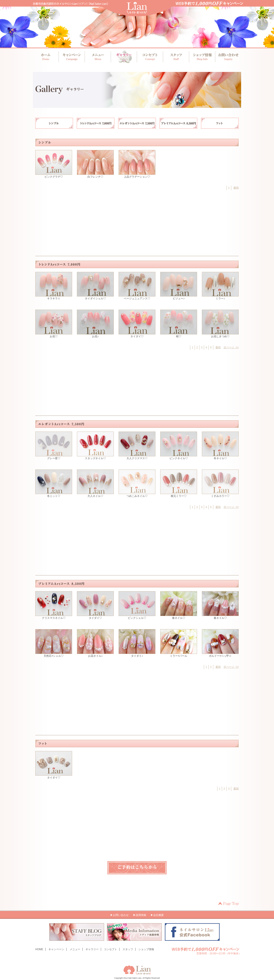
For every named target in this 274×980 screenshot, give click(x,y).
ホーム (46, 57)
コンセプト (149, 57)
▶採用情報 (140, 915)
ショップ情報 (201, 57)
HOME (39, 949)
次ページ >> (231, 347)
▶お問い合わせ (119, 915)
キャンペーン (72, 57)
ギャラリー (124, 57)
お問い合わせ (227, 57)
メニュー (98, 57)
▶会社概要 (157, 915)
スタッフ (175, 57)
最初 (236, 188)
